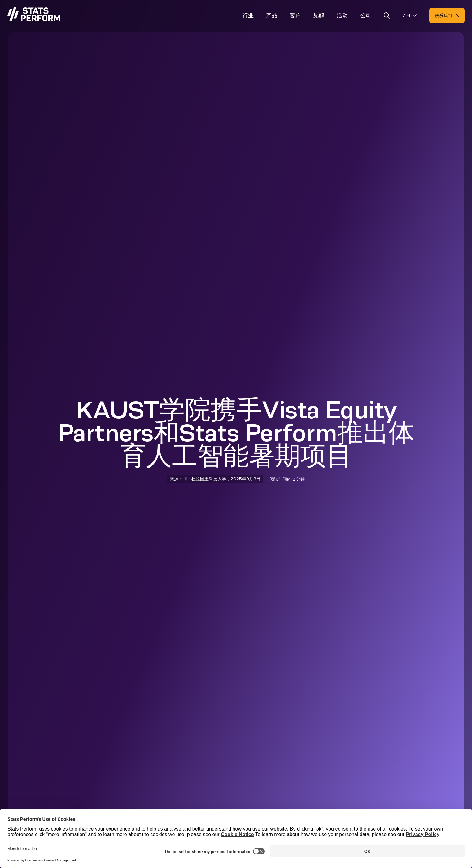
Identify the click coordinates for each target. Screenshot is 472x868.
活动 (342, 15)
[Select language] (410, 16)
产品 (272, 15)
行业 (248, 15)
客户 (295, 15)
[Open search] (387, 17)
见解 (319, 15)
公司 (366, 15)
